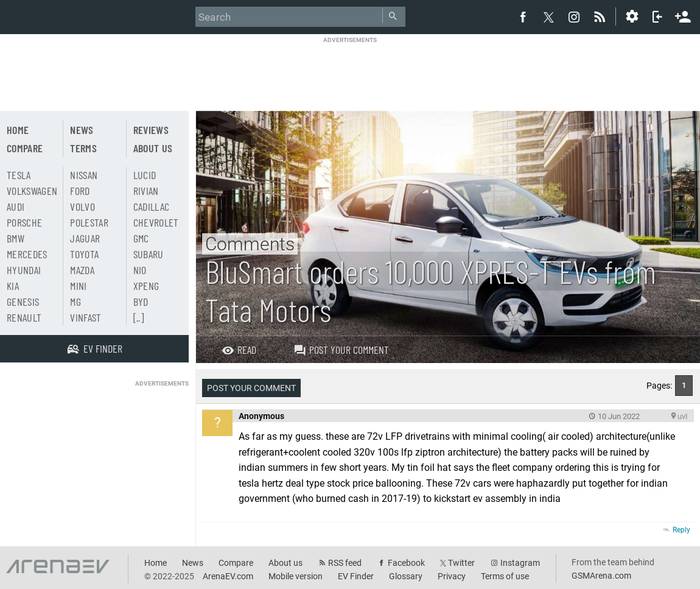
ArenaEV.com (228, 576)
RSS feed (345, 563)
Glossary (406, 576)
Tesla (19, 175)
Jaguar (85, 238)
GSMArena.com (601, 576)
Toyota (84, 254)
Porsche (24, 222)
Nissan (84, 175)
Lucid (145, 175)
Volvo (82, 206)
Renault (24, 317)
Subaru (149, 254)
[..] (138, 317)
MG (75, 302)
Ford (80, 191)
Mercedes (27, 254)
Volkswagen (32, 191)
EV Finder (356, 576)
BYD (141, 302)
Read (239, 350)
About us (153, 148)
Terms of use (505, 576)
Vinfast (86, 317)
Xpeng (146, 286)
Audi (16, 206)
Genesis (23, 302)
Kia (13, 286)
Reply (681, 530)
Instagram (520, 563)
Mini (78, 286)
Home (18, 130)
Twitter (461, 563)
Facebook (406, 563)
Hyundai (24, 270)
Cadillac (152, 206)
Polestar (89, 222)
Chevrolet (156, 222)
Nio (140, 270)
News (82, 130)
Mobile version (296, 576)
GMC (141, 238)
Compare (25, 148)
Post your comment (341, 350)
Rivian (146, 191)
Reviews (151, 130)
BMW (16, 238)
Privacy (452, 576)
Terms (83, 148)
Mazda (82, 270)
